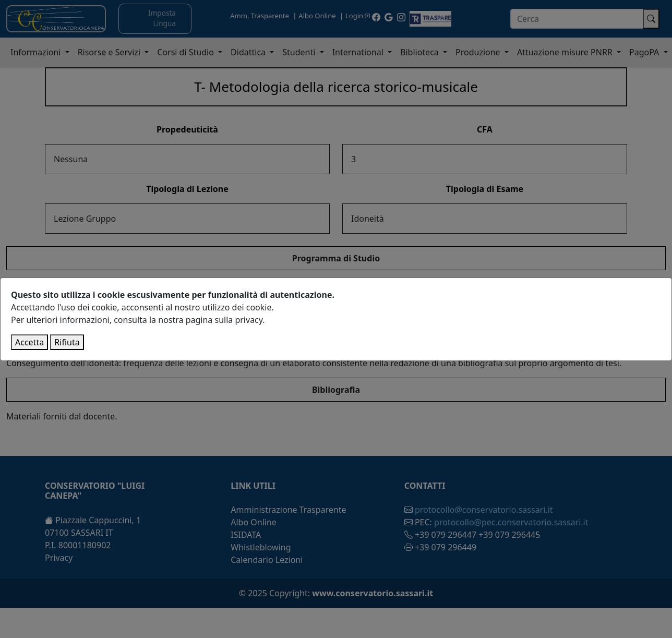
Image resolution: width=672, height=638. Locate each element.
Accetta (29, 342)
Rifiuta (67, 342)
